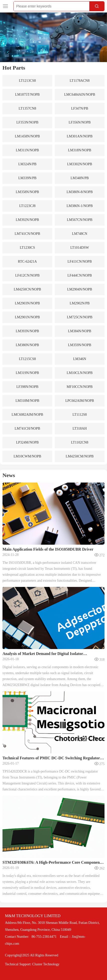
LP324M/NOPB (27, 442)
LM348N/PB (80, 178)
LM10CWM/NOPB (27, 456)
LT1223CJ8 (27, 206)
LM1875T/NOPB (27, 95)
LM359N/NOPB (80, 345)
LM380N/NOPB (27, 345)
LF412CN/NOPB (27, 275)
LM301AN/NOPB (80, 136)
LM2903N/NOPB (27, 303)
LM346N (80, 359)
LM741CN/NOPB (27, 234)
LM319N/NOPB (27, 373)
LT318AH (80, 429)
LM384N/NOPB (80, 331)
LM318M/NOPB (27, 401)
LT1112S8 (80, 415)
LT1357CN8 (27, 108)
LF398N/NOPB (27, 387)
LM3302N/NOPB (80, 164)
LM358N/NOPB (27, 192)
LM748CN (80, 234)
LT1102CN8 (80, 442)
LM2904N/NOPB (80, 289)
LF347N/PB (80, 108)
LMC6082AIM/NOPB (27, 415)
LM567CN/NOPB (80, 220)
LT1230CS (27, 248)
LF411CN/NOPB (80, 262)
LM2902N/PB (80, 303)
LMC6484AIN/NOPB (80, 95)
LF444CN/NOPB (80, 275)
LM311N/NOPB (27, 150)
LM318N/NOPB (80, 150)
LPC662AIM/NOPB (80, 401)
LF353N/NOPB (27, 122)
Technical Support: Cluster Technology (32, 964)
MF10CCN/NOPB (80, 387)
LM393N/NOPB (27, 331)
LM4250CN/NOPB (27, 289)
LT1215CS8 (27, 359)
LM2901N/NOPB (27, 317)
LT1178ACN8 (80, 81)
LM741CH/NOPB (27, 429)
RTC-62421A (27, 262)
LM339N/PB (27, 178)
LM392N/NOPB (27, 220)
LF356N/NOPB (80, 122)
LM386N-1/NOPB (80, 206)
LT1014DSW (80, 248)
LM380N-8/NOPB (80, 192)
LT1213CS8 (27, 81)
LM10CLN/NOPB (80, 373)
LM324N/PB (27, 164)
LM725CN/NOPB (80, 317)
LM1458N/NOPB (27, 136)
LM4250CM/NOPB (80, 456)
